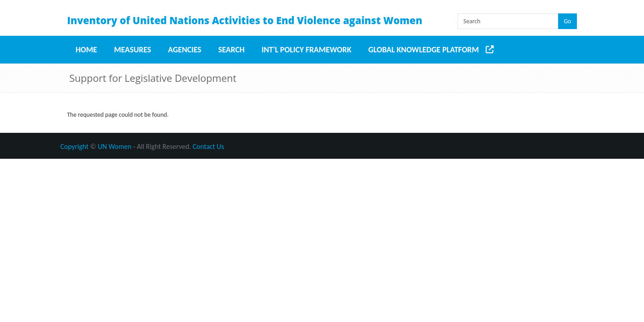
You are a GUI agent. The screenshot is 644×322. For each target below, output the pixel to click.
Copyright (74, 146)
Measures (133, 50)
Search (231, 50)
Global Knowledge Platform (424, 50)
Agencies (185, 50)
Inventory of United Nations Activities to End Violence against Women (245, 20)
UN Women (115, 146)
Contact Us (208, 146)
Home (86, 50)
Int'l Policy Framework (307, 50)
